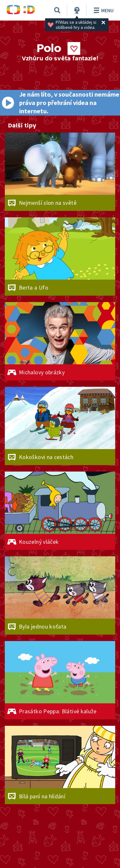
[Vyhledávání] (57, 10)
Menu (103, 10)
